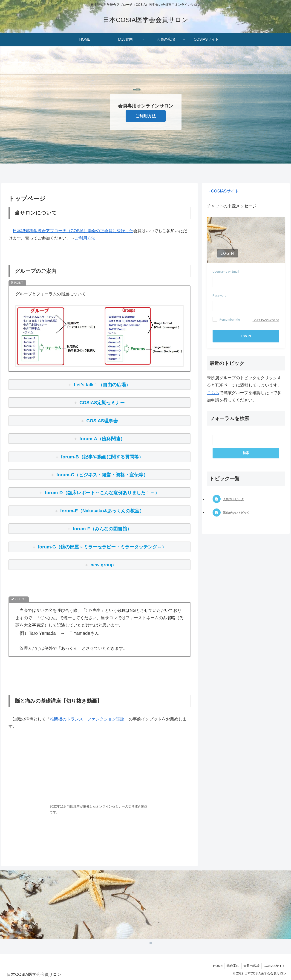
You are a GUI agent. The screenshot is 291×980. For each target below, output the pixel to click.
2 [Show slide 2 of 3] (147, 943)
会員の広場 (250, 966)
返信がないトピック (236, 513)
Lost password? (266, 320)
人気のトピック (233, 499)
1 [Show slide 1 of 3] (144, 943)
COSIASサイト (274, 966)
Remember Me (226, 319)
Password (220, 295)
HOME (215, 966)
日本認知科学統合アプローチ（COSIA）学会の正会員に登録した (73, 231)
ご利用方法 (146, 116)
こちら (213, 393)
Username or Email (226, 271)
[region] (145, 908)
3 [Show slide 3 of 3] (151, 943)
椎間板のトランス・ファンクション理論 (87, 719)
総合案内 (231, 966)
